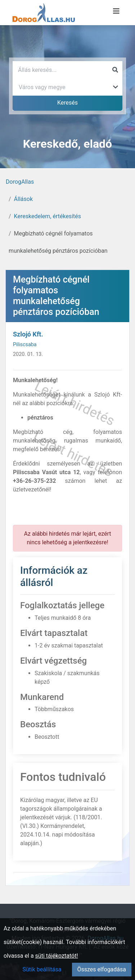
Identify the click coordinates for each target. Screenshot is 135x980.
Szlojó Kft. (28, 334)
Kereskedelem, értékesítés (48, 216)
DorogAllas (20, 182)
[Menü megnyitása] (116, 11)
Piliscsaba (25, 345)
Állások (23, 199)
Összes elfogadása (102, 969)
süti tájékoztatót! (57, 956)
